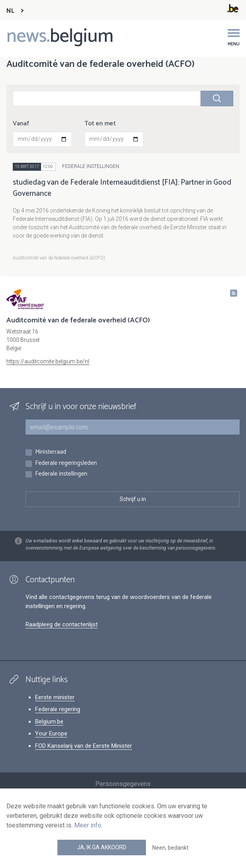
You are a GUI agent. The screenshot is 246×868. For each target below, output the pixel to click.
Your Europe (51, 733)
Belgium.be (49, 722)
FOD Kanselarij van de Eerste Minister (84, 746)
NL (10, 11)
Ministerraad (51, 452)
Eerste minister (55, 697)
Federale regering (58, 709)
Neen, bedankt (170, 848)
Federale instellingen (61, 474)
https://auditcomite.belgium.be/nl (48, 361)
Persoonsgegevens (123, 784)
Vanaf (21, 124)
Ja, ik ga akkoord (102, 847)
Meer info (88, 825)
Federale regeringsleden (66, 463)
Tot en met (100, 124)
